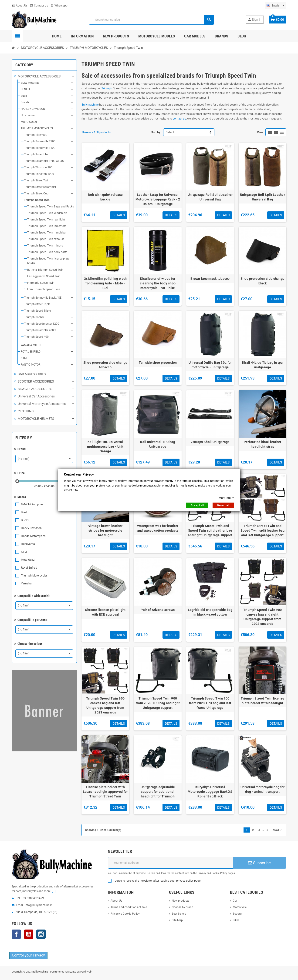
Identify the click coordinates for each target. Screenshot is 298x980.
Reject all (223, 505)
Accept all (197, 505)
